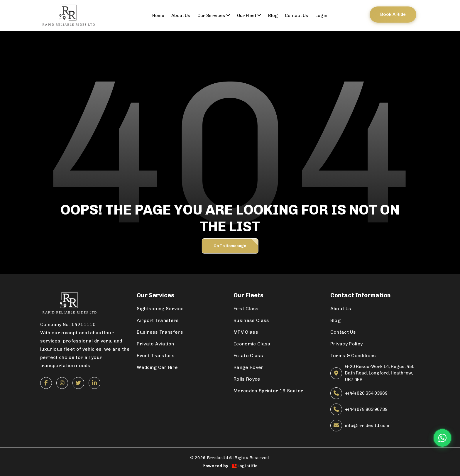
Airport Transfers (158, 320)
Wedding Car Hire (157, 367)
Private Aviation (155, 344)
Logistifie (245, 466)
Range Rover (249, 367)
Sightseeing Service (160, 309)
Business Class (251, 320)
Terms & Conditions (353, 356)
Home (158, 16)
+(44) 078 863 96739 (366, 409)
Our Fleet (249, 16)
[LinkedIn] (94, 383)
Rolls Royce (247, 379)
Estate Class (248, 356)
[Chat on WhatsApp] (442, 438)
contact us (297, 16)
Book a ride (393, 14)
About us (181, 16)
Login (321, 16)
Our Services (214, 16)
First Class (246, 309)
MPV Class (246, 332)
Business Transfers (160, 332)
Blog (273, 16)
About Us (341, 309)
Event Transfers (156, 356)
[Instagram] (62, 383)
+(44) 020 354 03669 (366, 393)
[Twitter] (78, 383)
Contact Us (343, 332)
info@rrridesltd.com (367, 426)
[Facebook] (46, 383)
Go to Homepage (230, 246)
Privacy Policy (346, 344)
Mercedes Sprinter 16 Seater (268, 391)
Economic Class (252, 344)
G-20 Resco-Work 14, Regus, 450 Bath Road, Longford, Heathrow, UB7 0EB (380, 373)
